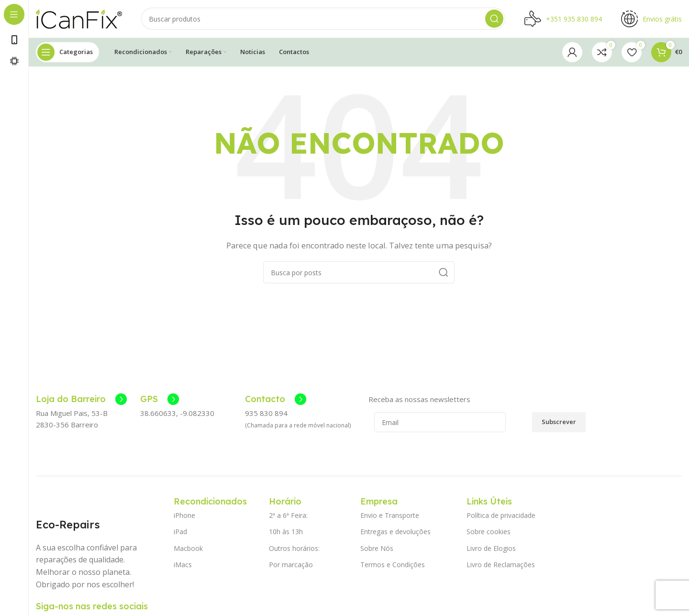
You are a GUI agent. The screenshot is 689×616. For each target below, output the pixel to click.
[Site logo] (79, 18)
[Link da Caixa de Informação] (81, 400)
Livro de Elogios (491, 549)
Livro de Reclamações (501, 565)
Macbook (188, 549)
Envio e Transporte (390, 516)
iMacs (183, 565)
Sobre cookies (489, 532)
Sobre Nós (377, 549)
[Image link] (60, 502)
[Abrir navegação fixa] (67, 53)
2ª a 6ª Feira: (288, 516)
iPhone (184, 516)
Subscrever (559, 423)
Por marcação (291, 565)
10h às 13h (286, 532)
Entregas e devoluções (395, 532)
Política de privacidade (501, 516)
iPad (180, 532)
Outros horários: (294, 549)
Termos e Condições (393, 565)
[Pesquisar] (323, 19)
